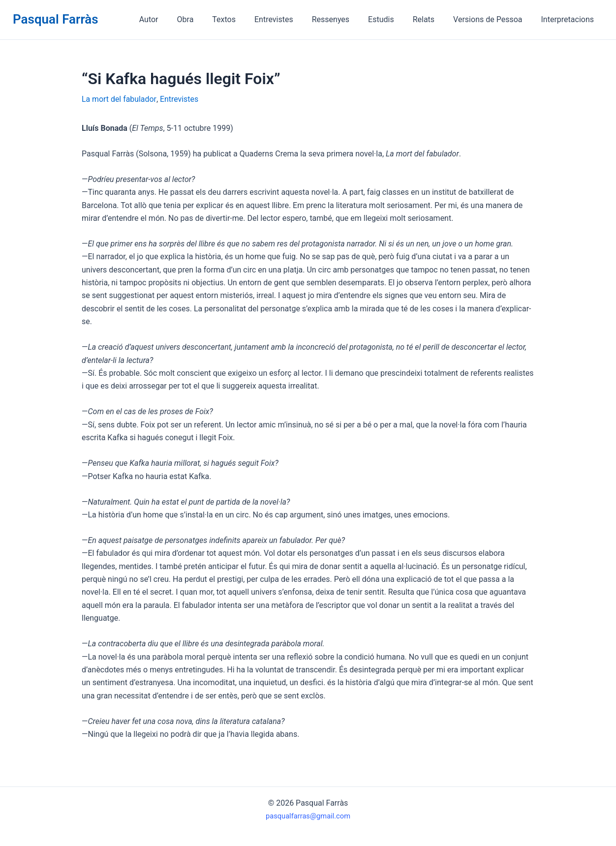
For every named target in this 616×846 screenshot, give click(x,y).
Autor (174, 19)
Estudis (391, 19)
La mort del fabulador (119, 99)
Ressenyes (344, 19)
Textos (243, 19)
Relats (431, 19)
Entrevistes (290, 19)
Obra (208, 19)
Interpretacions (569, 19)
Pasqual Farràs (56, 19)
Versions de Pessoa (492, 19)
